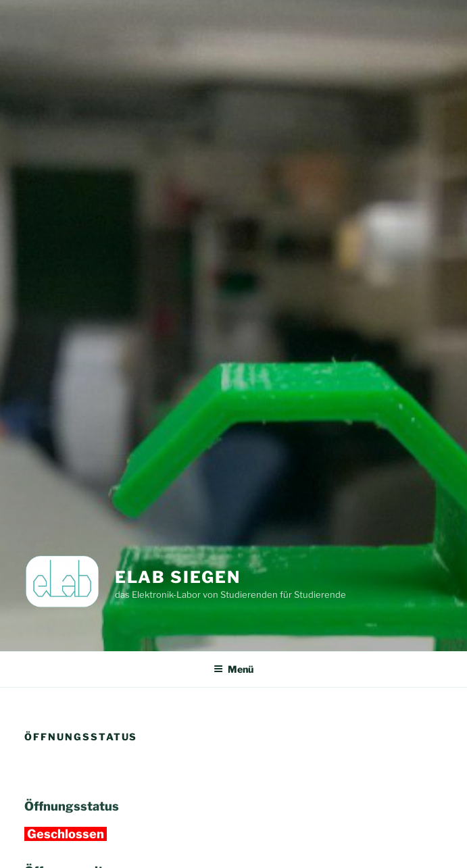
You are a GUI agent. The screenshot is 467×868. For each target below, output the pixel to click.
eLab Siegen (177, 577)
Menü (233, 669)
